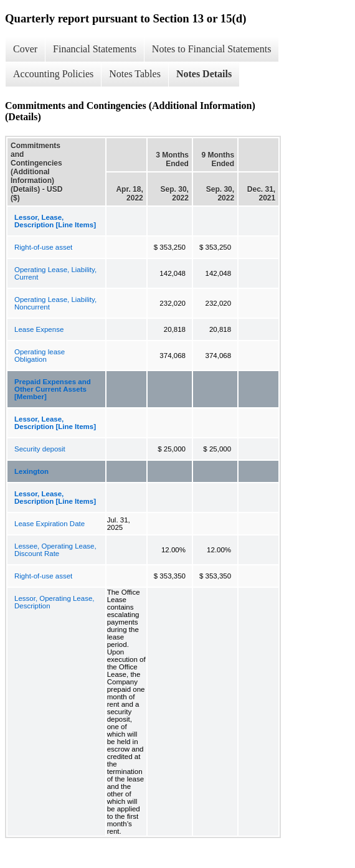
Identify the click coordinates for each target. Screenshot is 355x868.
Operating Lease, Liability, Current (55, 273)
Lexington (31, 471)
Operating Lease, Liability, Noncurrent (55, 303)
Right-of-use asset (43, 247)
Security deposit (40, 449)
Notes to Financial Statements (212, 49)
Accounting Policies (53, 74)
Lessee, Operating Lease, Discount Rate (55, 550)
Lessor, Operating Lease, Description (54, 602)
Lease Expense (39, 329)
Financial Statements (95, 49)
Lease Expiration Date (50, 524)
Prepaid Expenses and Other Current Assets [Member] (53, 389)
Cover (25, 49)
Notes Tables (135, 74)
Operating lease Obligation (40, 356)
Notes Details (204, 74)
